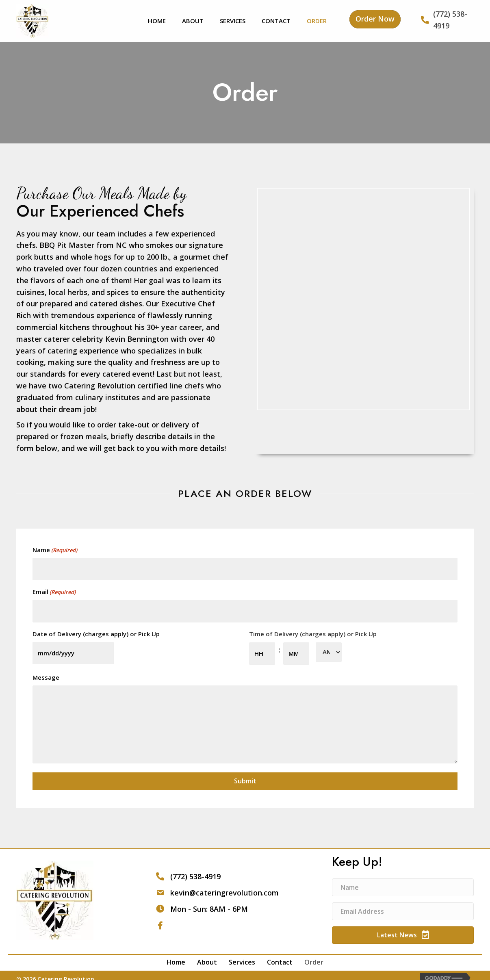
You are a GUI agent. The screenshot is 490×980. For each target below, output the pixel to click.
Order (314, 953)
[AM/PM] (329, 646)
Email (54, 589)
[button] (375, 19)
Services (242, 953)
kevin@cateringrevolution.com (224, 883)
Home (176, 953)
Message (46, 668)
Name (55, 550)
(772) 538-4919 (195, 867)
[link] (157, 20)
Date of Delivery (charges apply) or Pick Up (96, 627)
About (207, 953)
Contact (280, 953)
